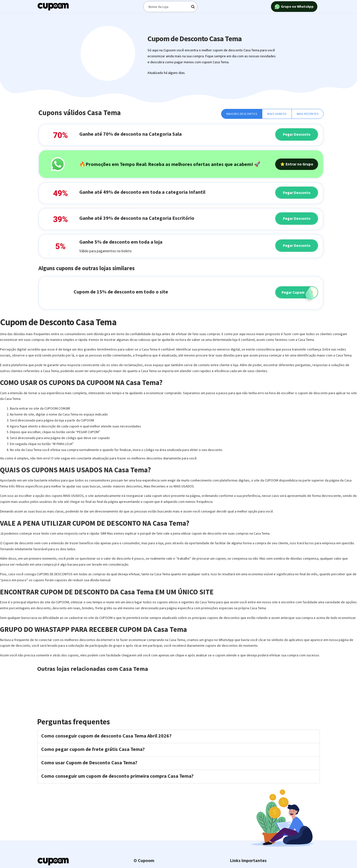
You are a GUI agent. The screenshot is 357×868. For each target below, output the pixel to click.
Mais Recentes (308, 114)
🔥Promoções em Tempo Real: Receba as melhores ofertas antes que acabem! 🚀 (170, 164)
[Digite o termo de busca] (170, 7)
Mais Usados (277, 114)
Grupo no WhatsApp (294, 7)
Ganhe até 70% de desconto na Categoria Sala (131, 134)
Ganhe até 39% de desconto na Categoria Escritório (137, 218)
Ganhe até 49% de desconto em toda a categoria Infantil (142, 192)
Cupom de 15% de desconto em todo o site (121, 292)
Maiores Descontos (242, 114)
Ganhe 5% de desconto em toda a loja (121, 242)
